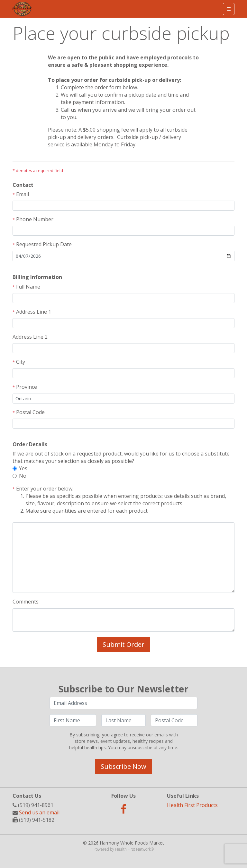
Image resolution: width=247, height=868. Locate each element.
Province (25, 387)
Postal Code (29, 412)
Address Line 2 (30, 337)
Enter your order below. (123, 500)
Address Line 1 (32, 312)
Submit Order (123, 644)
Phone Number (33, 219)
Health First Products (192, 805)
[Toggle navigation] (229, 9)
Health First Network (133, 849)
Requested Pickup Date (42, 244)
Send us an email (39, 812)
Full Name (26, 287)
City (19, 362)
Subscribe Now (123, 766)
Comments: (26, 602)
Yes (23, 468)
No (23, 476)
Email (21, 194)
